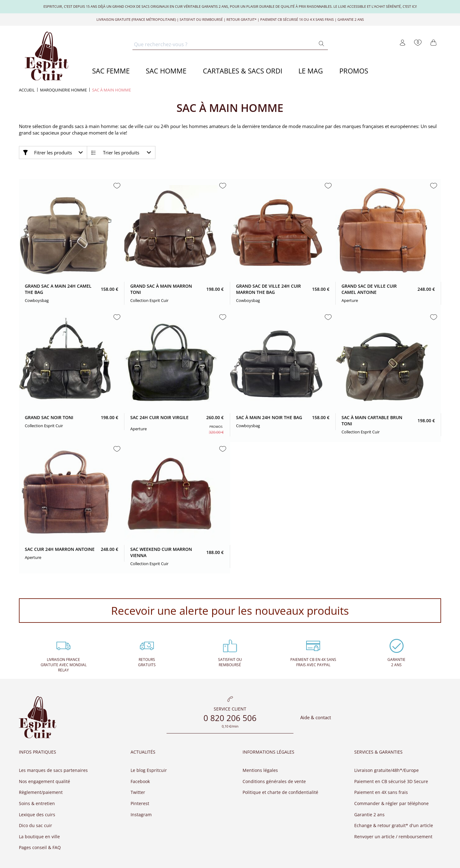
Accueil (27, 90)
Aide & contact (316, 717)
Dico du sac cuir (36, 825)
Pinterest (140, 803)
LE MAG (311, 71)
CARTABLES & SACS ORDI (243, 71)
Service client (230, 709)
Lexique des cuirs (37, 815)
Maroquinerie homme (63, 90)
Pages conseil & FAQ (40, 847)
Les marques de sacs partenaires (53, 770)
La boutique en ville (39, 837)
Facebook (140, 781)
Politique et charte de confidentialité (280, 792)
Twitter (138, 792)
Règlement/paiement (41, 792)
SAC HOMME (166, 71)
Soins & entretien (37, 803)
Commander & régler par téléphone (391, 803)
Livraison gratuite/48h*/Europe (386, 770)
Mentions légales (260, 770)
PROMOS (354, 71)
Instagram (141, 815)
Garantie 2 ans (369, 815)
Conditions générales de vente (274, 781)
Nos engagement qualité (45, 781)
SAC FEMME (111, 71)
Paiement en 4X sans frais (381, 792)
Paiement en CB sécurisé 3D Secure (391, 781)
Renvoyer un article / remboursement (393, 837)
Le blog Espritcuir (149, 770)
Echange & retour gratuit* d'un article (394, 825)
